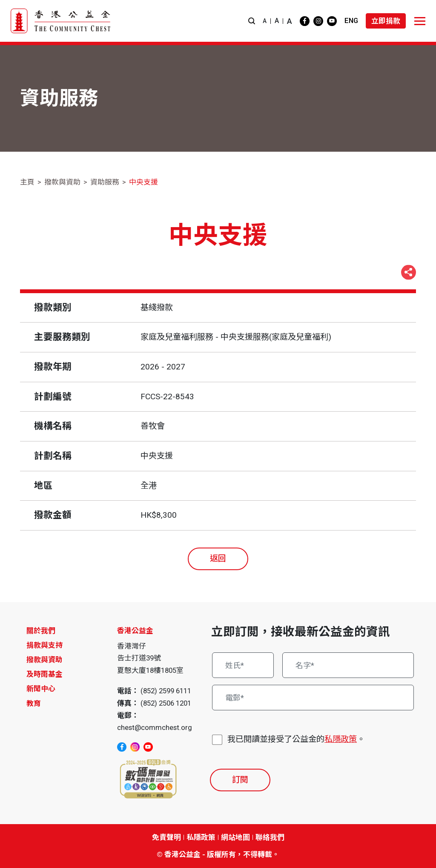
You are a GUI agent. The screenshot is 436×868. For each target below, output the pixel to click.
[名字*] (348, 665)
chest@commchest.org (155, 727)
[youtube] (332, 21)
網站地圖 (235, 837)
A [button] (265, 21)
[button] (252, 21)
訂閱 (240, 780)
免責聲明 (166, 837)
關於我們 (41, 631)
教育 (34, 704)
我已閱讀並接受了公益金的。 (296, 740)
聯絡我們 (270, 837)
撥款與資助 (62, 182)
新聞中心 (41, 689)
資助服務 (105, 182)
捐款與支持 (44, 645)
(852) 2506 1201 (166, 703)
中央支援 (143, 182)
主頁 (27, 182)
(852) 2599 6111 (166, 691)
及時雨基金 (44, 674)
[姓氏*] (243, 665)
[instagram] (318, 21)
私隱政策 (341, 739)
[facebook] (305, 21)
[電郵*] (313, 698)
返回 (218, 558)
